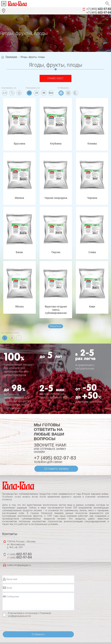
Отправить (38, 634)
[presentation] (24, 624)
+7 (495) (99, 9)
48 (44, 93)
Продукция (11, 57)
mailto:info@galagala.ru (19, 565)
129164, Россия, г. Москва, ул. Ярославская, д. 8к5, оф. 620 (21, 544)
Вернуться (56, 326)
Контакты (10, 534)
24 (37, 93)
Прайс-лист (55, 78)
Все (51, 93)
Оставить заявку (56, 469)
